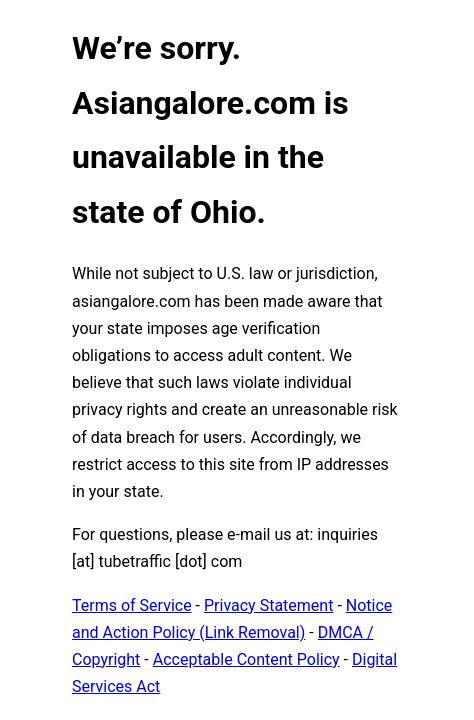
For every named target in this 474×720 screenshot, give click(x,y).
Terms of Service (132, 605)
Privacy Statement (268, 605)
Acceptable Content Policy (246, 659)
